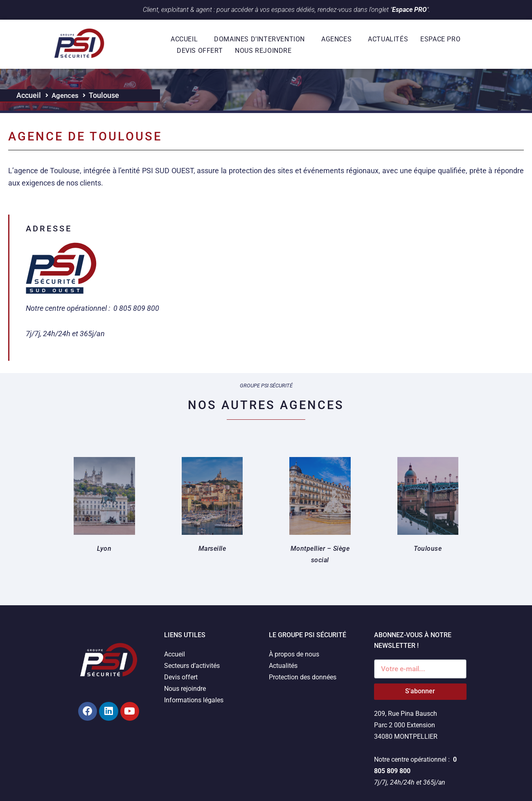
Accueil (186, 39)
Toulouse (428, 549)
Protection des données (303, 677)
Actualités (388, 39)
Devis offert (200, 51)
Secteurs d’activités (192, 666)
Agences (338, 39)
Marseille (212, 549)
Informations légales (194, 700)
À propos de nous (294, 654)
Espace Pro (442, 39)
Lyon (104, 549)
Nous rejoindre (263, 51)
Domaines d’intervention (261, 39)
